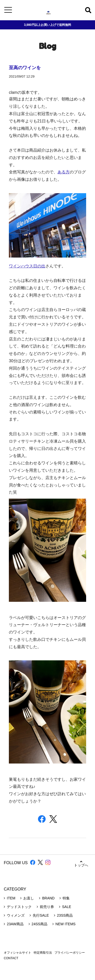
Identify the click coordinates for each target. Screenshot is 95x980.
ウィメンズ (16, 915)
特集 (66, 898)
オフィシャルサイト (17, 953)
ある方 (64, 172)
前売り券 (47, 907)
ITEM (11, 898)
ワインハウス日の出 (27, 266)
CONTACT (11, 958)
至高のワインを (25, 67)
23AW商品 (15, 924)
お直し (29, 898)
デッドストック (19, 907)
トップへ (81, 864)
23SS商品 (65, 915)
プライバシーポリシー (70, 953)
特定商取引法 (43, 953)
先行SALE (41, 915)
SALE (67, 907)
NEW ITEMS (65, 924)
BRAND (48, 898)
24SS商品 (40, 924)
